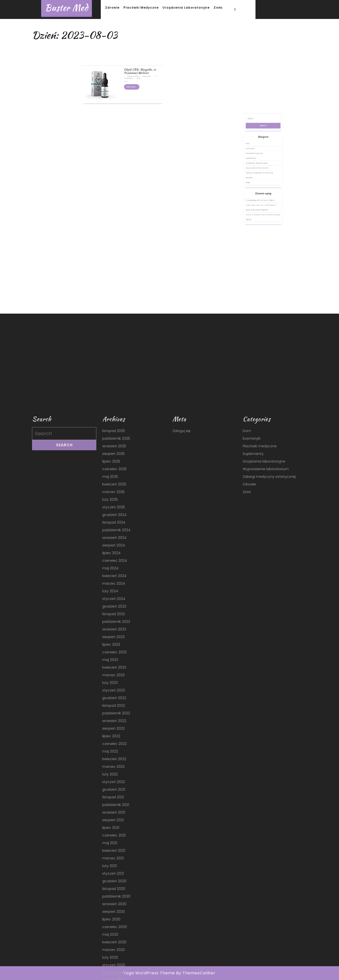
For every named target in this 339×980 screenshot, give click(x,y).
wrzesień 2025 (114, 792)
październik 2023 (116, 967)
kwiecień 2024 (114, 921)
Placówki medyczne (141, 8)
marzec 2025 (113, 837)
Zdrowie (112, 8)
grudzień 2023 (114, 952)
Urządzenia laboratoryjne (186, 8)
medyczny (134, 47)
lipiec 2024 (111, 899)
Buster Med (67, 8)
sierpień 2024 (114, 891)
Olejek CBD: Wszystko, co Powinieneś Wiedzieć (130, 44)
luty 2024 (110, 937)
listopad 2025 (114, 776)
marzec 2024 (114, 929)
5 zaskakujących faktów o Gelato (262, 217)
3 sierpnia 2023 (127, 47)
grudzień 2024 (114, 860)
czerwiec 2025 (114, 815)
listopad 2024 (114, 868)
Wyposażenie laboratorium (261, 202)
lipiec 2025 (111, 807)
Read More (127, 52)
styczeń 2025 (114, 853)
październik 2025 (116, 784)
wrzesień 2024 (114, 883)
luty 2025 (110, 845)
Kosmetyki (257, 193)
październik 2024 (116, 876)
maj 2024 (110, 914)
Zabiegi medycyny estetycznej (261, 205)
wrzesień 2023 (114, 975)
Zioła (218, 8)
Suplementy (258, 198)
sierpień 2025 (113, 799)
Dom (256, 191)
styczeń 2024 (114, 944)
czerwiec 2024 (115, 906)
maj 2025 (110, 822)
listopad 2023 (114, 960)
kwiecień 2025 (114, 830)
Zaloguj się (181, 776)
